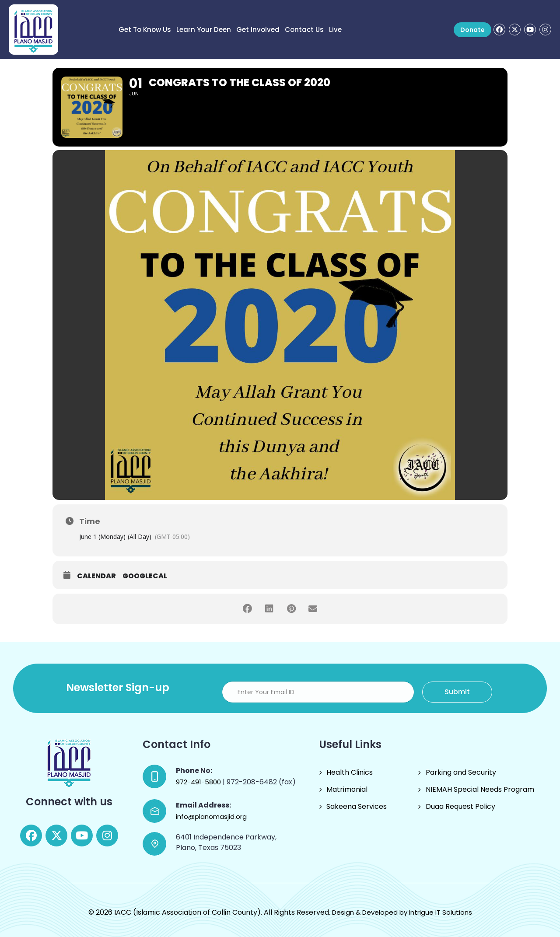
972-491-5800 (199, 782)
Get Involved (258, 30)
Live (335, 30)
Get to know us (145, 30)
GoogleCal (145, 576)
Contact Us (304, 30)
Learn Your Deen (204, 30)
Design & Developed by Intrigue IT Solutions (402, 912)
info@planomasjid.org (211, 816)
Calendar (96, 576)
